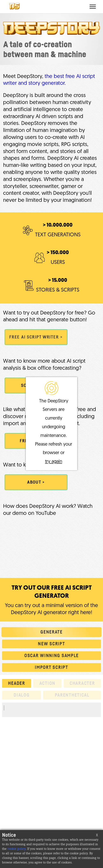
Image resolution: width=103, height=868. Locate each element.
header (16, 683)
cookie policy (16, 849)
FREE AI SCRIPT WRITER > (36, 337)
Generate (51, 632)
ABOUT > (36, 482)
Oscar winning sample (51, 656)
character (82, 683)
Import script (51, 667)
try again (54, 462)
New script (51, 644)
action (47, 683)
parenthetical (72, 695)
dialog (22, 695)
